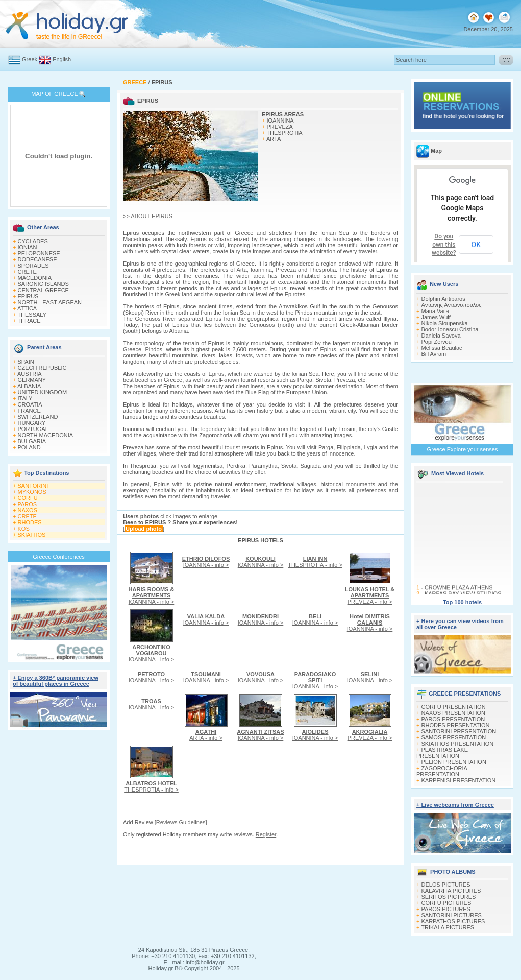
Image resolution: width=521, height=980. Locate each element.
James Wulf (436, 317)
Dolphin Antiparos (443, 299)
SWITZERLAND (38, 417)
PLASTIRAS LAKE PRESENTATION (442, 753)
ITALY (25, 398)
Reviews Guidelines (181, 822)
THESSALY (32, 315)
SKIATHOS (32, 535)
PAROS (28, 504)
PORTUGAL (33, 429)
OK (476, 245)
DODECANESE (38, 259)
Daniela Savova (441, 336)
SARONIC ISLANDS (43, 284)
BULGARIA (32, 441)
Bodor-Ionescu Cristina (450, 329)
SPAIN (26, 362)
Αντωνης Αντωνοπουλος (452, 305)
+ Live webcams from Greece (455, 805)
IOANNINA (280, 121)
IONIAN (28, 247)
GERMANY (32, 380)
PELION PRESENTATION (454, 762)
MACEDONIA (35, 278)
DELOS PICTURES (446, 885)
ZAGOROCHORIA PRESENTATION (442, 771)
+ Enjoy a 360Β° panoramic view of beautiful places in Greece (56, 681)
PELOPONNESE (39, 253)
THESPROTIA (284, 133)
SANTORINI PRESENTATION (459, 731)
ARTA (274, 139)
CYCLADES (33, 241)
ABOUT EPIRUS (152, 216)
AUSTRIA (30, 374)
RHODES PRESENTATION (456, 725)
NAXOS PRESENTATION (454, 713)
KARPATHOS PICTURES (453, 921)
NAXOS (28, 510)
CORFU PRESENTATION (454, 707)
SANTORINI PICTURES (452, 915)
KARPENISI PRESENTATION (459, 780)
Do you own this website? (444, 245)
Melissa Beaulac (442, 348)
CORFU (28, 498)
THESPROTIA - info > (315, 562)
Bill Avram (434, 354)
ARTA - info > (206, 735)
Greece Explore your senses (463, 449)
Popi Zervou (437, 342)
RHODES (30, 522)
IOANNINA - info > (152, 595)
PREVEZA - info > (370, 595)
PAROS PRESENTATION (453, 719)
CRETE (27, 272)
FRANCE (29, 411)
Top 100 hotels (462, 602)
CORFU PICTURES (446, 903)
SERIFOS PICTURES (449, 897)
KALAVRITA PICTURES (451, 891)
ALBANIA (29, 386)
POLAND (29, 447)
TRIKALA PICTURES (448, 927)
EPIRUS (28, 296)
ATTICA (27, 308)
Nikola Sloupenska (445, 323)
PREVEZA (280, 127)
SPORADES (33, 266)
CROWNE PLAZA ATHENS (459, 589)
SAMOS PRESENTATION (454, 737)
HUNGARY (32, 423)
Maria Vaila (435, 311)
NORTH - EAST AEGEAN (50, 302)
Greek (30, 59)
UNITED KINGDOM (43, 392)
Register (266, 834)
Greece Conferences (59, 557)
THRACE (29, 321)
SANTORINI (33, 486)
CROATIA (30, 404)
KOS (24, 529)
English (62, 59)
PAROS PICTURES (446, 909)
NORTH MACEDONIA (46, 435)
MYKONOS (32, 492)
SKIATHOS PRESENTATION (458, 744)
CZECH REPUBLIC (42, 368)
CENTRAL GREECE (43, 290)
